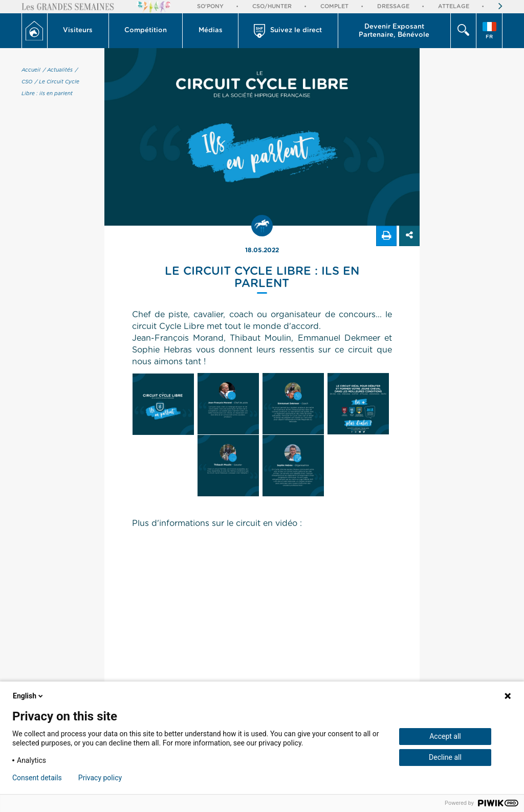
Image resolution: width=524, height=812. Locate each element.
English (29, 696)
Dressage (393, 6)
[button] (78, 31)
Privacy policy (100, 778)
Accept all (445, 736)
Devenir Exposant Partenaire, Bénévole (394, 31)
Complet (334, 6)
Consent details (37, 778)
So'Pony (210, 6)
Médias (211, 30)
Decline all (445, 757)
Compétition (146, 30)
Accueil (31, 70)
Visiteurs (78, 30)
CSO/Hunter (272, 6)
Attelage (454, 6)
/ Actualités (58, 70)
